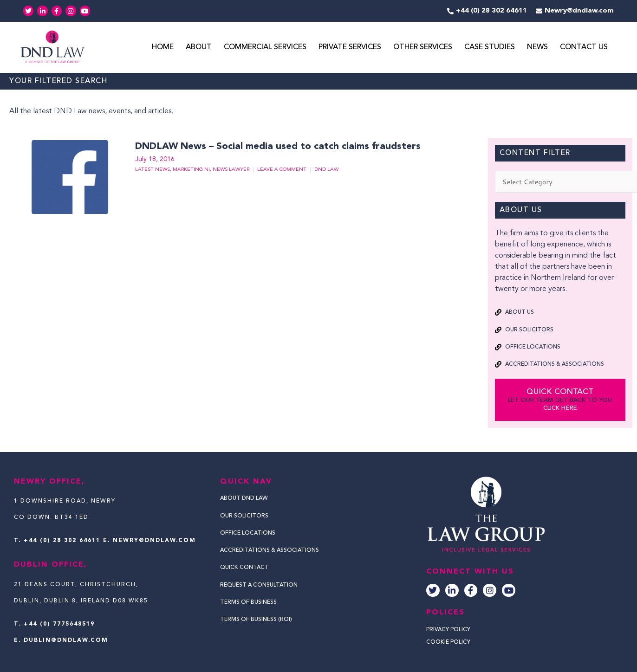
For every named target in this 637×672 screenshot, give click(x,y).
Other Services (423, 48)
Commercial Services (265, 48)
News (537, 48)
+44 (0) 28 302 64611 (62, 541)
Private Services (350, 48)
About (199, 48)
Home (163, 48)
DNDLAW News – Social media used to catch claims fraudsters (276, 147)
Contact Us (584, 48)
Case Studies (490, 48)
